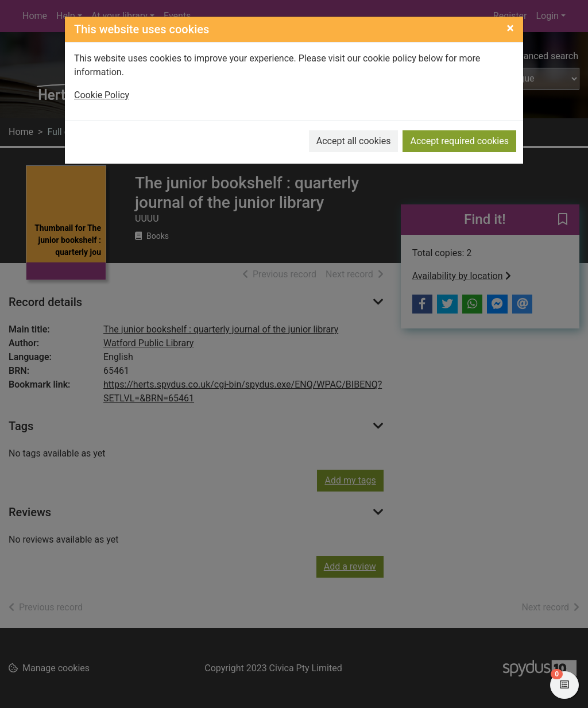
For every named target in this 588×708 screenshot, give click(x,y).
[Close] (510, 28)
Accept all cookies (354, 141)
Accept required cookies (459, 141)
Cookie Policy (102, 95)
